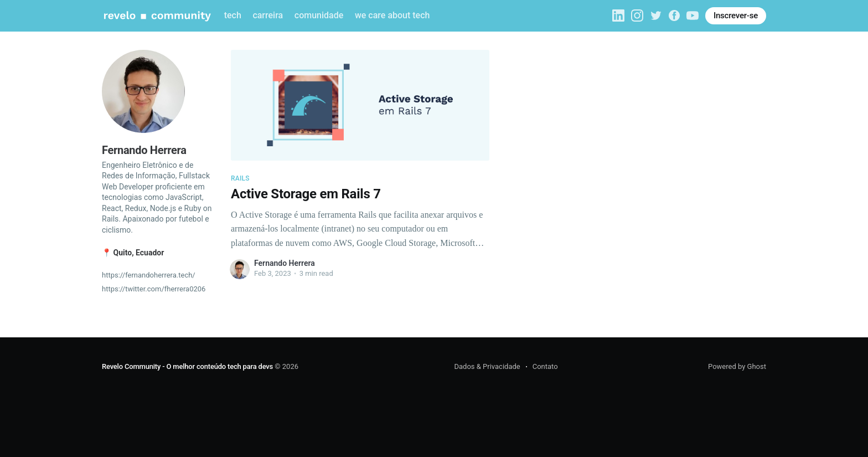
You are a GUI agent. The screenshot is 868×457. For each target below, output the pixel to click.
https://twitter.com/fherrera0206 (154, 289)
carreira (268, 15)
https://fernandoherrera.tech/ (149, 275)
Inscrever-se (736, 16)
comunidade (319, 15)
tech (233, 15)
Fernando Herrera (285, 263)
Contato (545, 366)
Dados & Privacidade (487, 366)
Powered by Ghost (737, 366)
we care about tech (392, 15)
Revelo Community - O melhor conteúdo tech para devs (187, 366)
